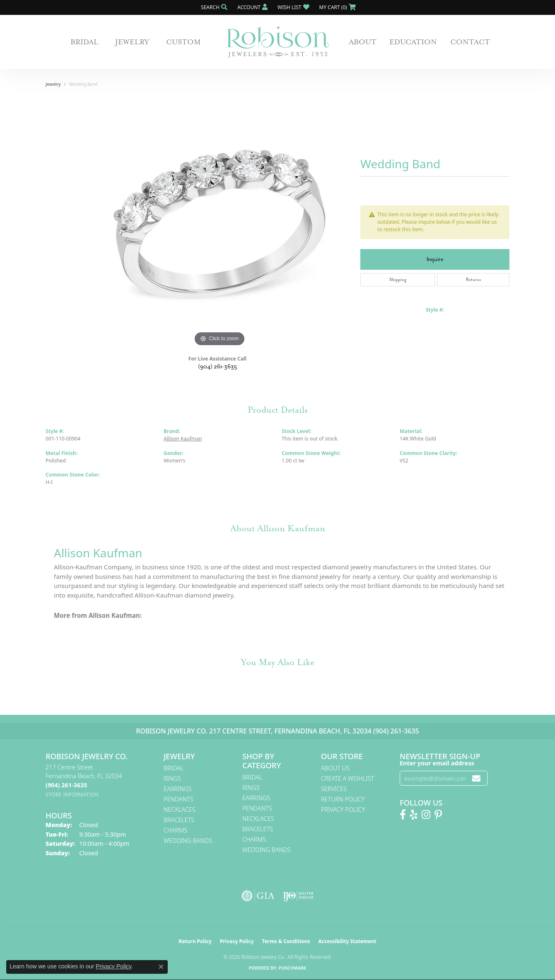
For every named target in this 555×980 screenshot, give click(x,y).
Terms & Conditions (286, 941)
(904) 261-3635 (218, 367)
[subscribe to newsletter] (476, 778)
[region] (220, 224)
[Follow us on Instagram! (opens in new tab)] (426, 815)
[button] (213, 7)
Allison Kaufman (183, 439)
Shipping (398, 279)
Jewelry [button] (132, 42)
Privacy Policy (343, 809)
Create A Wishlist (347, 778)
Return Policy (343, 799)
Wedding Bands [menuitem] (188, 841)
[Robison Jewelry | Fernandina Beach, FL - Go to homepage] (277, 42)
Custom (183, 42)
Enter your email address (437, 763)
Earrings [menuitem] (177, 789)
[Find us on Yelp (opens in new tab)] (414, 815)
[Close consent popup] (161, 967)
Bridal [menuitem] (174, 768)
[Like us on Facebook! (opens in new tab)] (403, 815)
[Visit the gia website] (258, 896)
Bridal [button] (84, 42)
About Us (335, 768)
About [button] (363, 42)
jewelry (53, 84)
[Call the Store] (66, 785)
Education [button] (413, 42)
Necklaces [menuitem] (180, 809)
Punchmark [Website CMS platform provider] (293, 968)
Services (334, 789)
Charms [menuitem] (175, 830)
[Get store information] (72, 795)
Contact (470, 42)
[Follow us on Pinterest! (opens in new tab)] (438, 815)
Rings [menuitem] (172, 778)
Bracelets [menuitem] (179, 820)
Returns (473, 279)
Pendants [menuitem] (179, 799)
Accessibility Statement (347, 941)
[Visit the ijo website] (298, 896)
